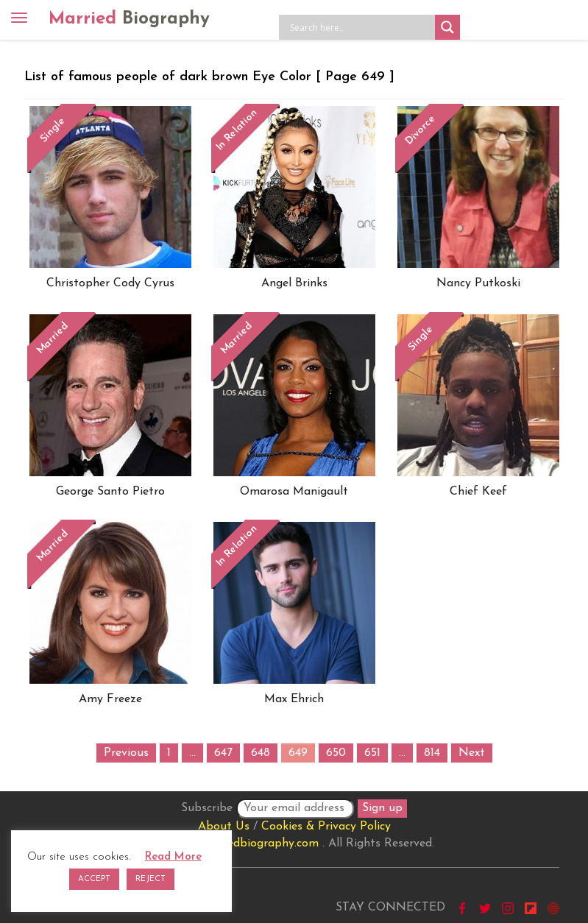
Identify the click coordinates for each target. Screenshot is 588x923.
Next (472, 753)
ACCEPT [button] (94, 879)
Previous (126, 753)
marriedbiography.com (259, 844)
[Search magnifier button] (447, 27)
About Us (224, 827)
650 (336, 753)
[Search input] (361, 27)
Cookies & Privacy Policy (326, 827)
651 (372, 753)
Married (129, 19)
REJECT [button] (150, 879)
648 (261, 753)
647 (223, 753)
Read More (173, 857)
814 (432, 753)
